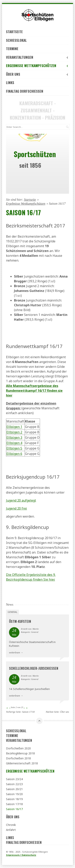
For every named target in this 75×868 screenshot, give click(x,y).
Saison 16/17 (14, 809)
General (12, 612)
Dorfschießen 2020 (18, 748)
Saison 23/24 (14, 779)
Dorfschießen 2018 (18, 758)
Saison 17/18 (28, 712)
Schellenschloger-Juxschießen (34, 668)
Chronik (11, 825)
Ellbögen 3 (14, 437)
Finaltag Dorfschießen (25, 91)
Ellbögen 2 (14, 432)
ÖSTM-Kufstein (20, 621)
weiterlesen (14, 653)
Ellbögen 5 (14, 448)
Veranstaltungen (37, 57)
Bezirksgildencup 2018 (20, 753)
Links (10, 83)
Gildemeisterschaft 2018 (22, 763)
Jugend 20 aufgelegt (21, 500)
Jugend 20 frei (16, 508)
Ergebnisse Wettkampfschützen (37, 66)
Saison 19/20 (14, 794)
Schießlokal (16, 40)
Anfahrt (11, 830)
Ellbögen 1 (14, 427)
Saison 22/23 (14, 784)
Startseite (14, 32)
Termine (12, 49)
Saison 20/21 (14, 789)
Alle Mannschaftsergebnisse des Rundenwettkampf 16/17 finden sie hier (34, 391)
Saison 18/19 (14, 799)
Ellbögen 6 (14, 454)
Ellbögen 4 (14, 443)
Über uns (37, 74)
